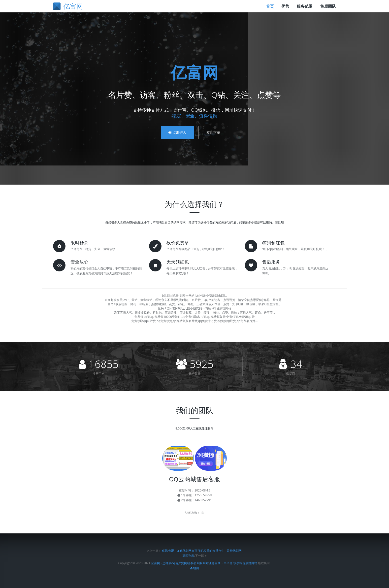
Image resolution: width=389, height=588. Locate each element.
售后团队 (328, 6)
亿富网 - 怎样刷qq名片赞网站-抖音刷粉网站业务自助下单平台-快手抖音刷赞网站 (204, 563)
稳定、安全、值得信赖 (194, 116)
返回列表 (188, 556)
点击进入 (177, 132)
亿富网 (194, 72)
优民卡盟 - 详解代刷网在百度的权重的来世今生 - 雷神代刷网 (202, 551)
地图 (194, 568)
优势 (285, 6)
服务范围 (305, 6)
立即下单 (213, 132)
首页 (270, 6)
